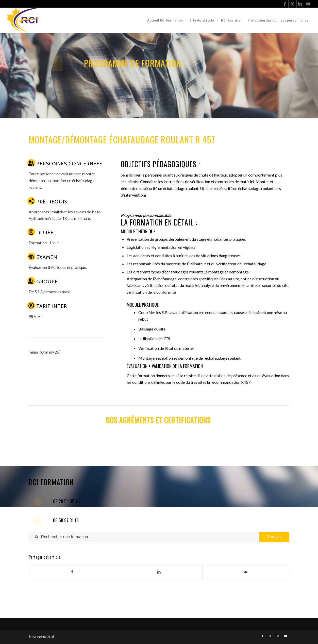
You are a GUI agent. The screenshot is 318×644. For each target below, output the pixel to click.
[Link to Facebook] (285, 4)
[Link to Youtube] (308, 4)
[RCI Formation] (25, 20)
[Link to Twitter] (292, 4)
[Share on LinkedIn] (159, 572)
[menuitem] (165, 20)
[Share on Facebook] (72, 572)
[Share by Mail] (246, 572)
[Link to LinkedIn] (300, 4)
